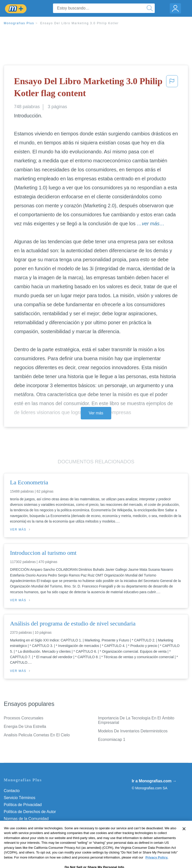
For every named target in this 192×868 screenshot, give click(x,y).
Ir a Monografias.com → (154, 781)
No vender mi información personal (34, 833)
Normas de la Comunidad (26, 819)
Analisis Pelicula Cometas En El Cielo (37, 735)
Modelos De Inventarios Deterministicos (133, 731)
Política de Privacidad (23, 805)
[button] (172, 88)
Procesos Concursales (23, 718)
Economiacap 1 (112, 739)
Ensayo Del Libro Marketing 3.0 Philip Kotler (79, 23)
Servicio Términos (19, 798)
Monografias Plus (19, 23)
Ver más (96, 413)
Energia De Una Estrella (25, 726)
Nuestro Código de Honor (26, 826)
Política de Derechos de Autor (30, 812)
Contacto (12, 791)
